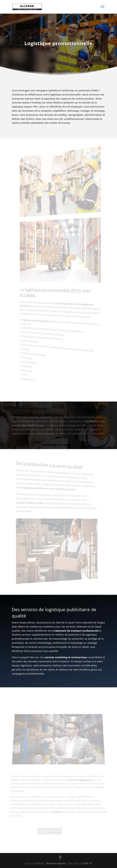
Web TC (88, 863)
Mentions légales (56, 863)
